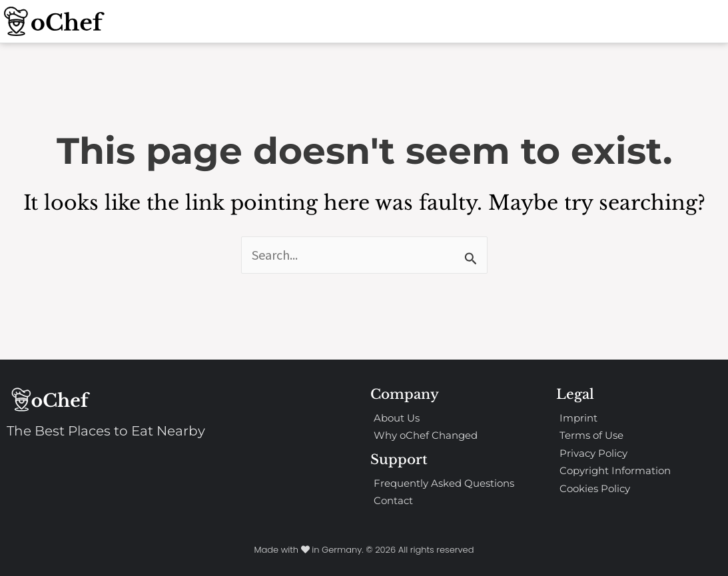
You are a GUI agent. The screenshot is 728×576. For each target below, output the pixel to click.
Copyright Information (615, 470)
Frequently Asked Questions (444, 483)
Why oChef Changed (426, 435)
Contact (393, 500)
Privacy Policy (593, 453)
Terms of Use (591, 435)
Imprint (578, 418)
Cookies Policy (595, 488)
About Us (397, 418)
